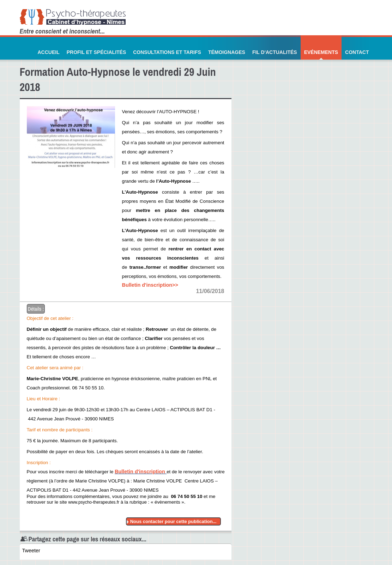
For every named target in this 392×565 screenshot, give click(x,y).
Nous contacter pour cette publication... (173, 521)
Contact (357, 52)
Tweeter (31, 551)
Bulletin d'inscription (140, 472)
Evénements (321, 52)
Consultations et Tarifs (167, 52)
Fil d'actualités (275, 52)
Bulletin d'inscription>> (150, 285)
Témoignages (227, 52)
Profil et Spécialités (97, 52)
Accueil (48, 52)
